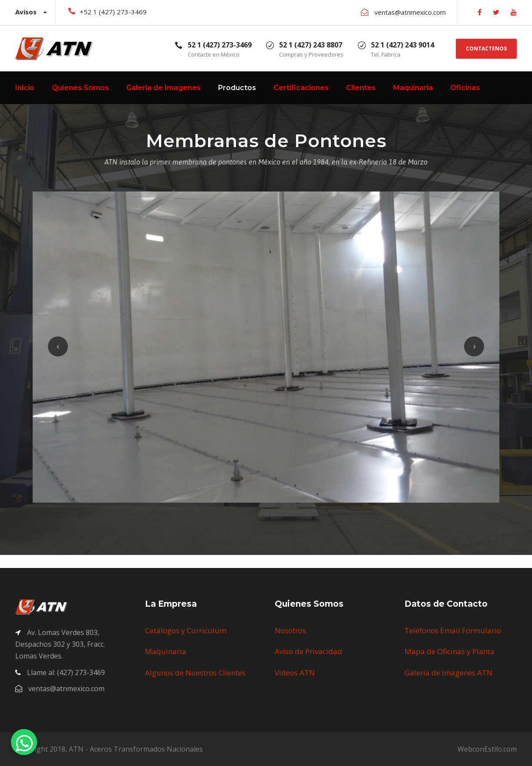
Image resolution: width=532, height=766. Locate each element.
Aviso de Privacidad (308, 651)
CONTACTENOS (486, 49)
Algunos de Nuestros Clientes (195, 673)
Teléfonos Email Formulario (453, 630)
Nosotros (290, 630)
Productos (237, 88)
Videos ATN (295, 673)
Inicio (25, 88)
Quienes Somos (80, 88)
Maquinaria (413, 88)
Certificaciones (301, 88)
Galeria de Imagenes (163, 88)
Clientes (361, 88)
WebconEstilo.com (487, 749)
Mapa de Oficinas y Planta (450, 651)
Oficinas (465, 88)
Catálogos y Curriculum (186, 630)
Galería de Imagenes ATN (448, 673)
